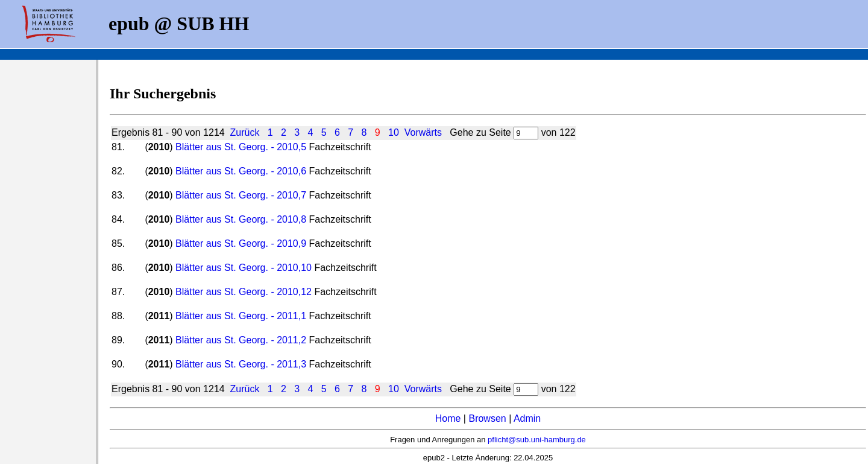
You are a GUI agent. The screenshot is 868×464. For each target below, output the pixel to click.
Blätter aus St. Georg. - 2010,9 (241, 243)
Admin (527, 418)
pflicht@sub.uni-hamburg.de (537, 440)
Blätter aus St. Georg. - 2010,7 (241, 195)
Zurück (245, 132)
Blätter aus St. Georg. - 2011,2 (241, 340)
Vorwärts (423, 132)
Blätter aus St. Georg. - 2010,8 (241, 219)
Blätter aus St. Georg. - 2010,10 (244, 268)
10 (394, 132)
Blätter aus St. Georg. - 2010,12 (244, 292)
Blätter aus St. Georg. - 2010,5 (241, 147)
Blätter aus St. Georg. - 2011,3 (241, 364)
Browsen (487, 418)
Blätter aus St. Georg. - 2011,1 (241, 316)
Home (448, 418)
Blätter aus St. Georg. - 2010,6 (241, 171)
